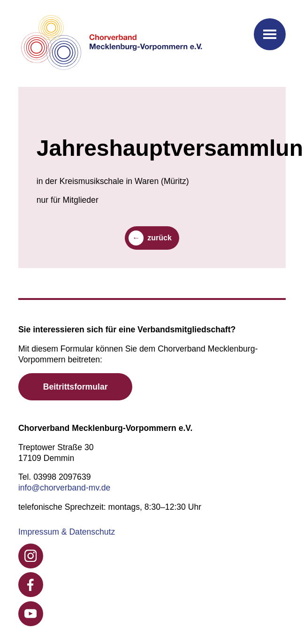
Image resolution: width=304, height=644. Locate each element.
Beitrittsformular (76, 387)
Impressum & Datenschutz (67, 532)
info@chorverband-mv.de (65, 488)
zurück (160, 238)
